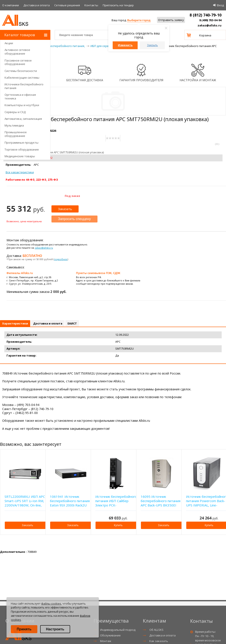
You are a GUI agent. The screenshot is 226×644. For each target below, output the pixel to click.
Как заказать (159, 641)
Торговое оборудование (22, 149)
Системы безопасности (21, 71)
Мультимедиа (14, 125)
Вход (220, 5)
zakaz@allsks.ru (210, 25)
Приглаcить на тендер (118, 5)
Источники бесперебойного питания (24, 86)
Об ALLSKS (156, 630)
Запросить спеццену (74, 219)
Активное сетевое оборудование (17, 52)
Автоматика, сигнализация (23, 119)
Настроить (55, 629)
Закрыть (152, 45)
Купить (118, 525)
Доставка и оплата (37, 5)
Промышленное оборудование (16, 134)
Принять (24, 629)
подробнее (61, 259)
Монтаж (106, 641)
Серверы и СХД (15, 112)
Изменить (125, 45)
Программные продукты (21, 143)
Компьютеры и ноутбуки (22, 105)
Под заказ (72, 196)
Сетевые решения (67, 5)
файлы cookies (51, 603)
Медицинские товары (20, 156)
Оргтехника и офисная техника (20, 97)
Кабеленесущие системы (22, 78)
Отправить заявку (171, 20)
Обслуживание (110, 635)
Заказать (65, 209)
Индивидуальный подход (118, 630)
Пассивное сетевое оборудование (18, 62)
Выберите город (139, 20)
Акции (9, 43)
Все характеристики (20, 172)
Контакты (91, 5)
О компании (11, 5)
